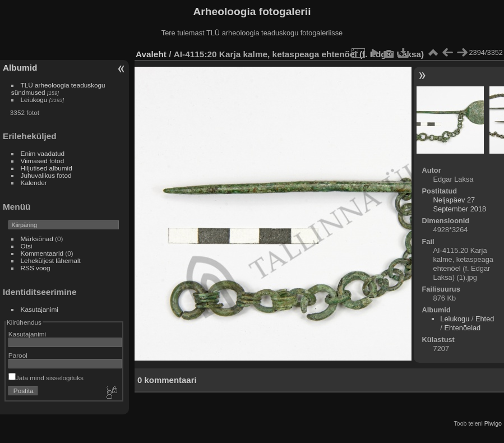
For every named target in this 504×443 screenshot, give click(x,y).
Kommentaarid (42, 253)
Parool (18, 355)
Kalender (34, 183)
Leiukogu (34, 100)
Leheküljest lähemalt (51, 260)
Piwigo (493, 423)
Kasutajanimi (40, 309)
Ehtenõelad (462, 328)
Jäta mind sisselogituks (46, 378)
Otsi (27, 246)
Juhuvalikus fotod (46, 175)
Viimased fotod (43, 161)
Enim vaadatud (43, 153)
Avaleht (151, 54)
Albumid (20, 68)
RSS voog (36, 268)
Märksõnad (37, 239)
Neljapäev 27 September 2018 (460, 204)
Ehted (485, 319)
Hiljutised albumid (47, 168)
